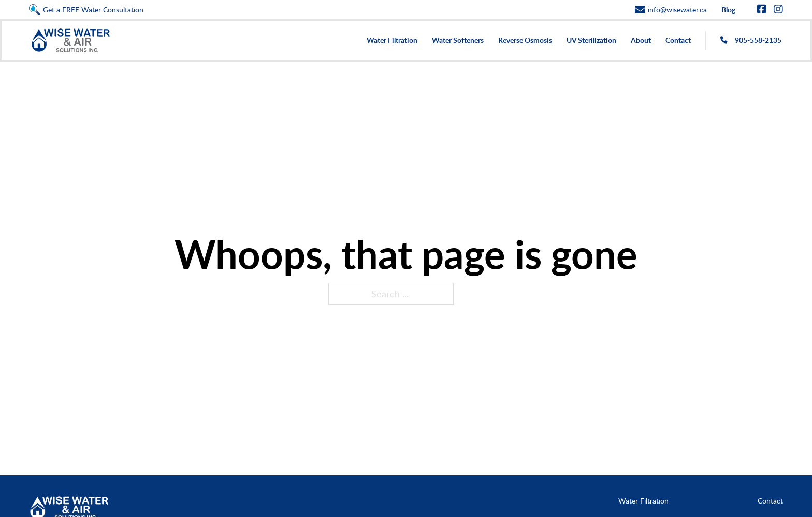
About (641, 40)
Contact (678, 40)
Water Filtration (392, 40)
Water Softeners (458, 40)
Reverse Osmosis (525, 40)
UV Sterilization (591, 40)
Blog (728, 10)
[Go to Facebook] (762, 10)
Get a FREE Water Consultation (93, 10)
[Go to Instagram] (778, 10)
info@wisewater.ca (677, 10)
